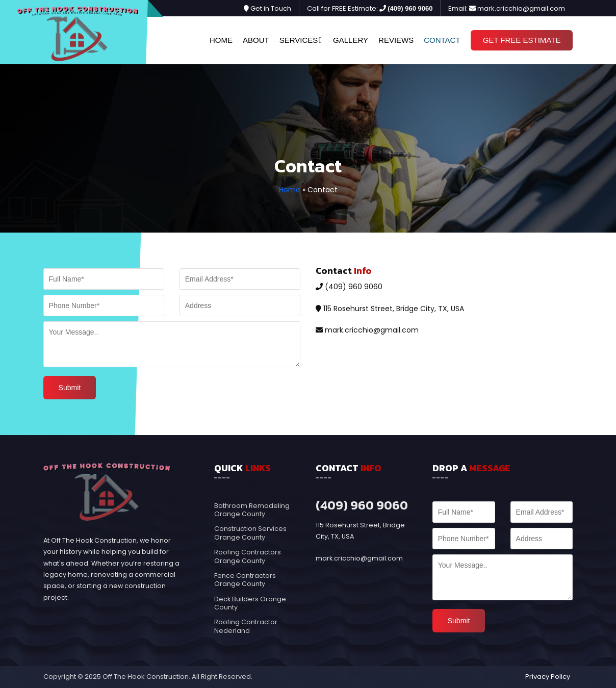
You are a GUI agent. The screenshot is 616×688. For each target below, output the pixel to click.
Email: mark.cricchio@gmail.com (507, 8)
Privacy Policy (548, 677)
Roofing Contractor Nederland (246, 626)
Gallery (351, 40)
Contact (442, 40)
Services (299, 40)
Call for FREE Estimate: (370, 8)
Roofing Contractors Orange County (248, 556)
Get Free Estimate (522, 40)
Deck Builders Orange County (250, 603)
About (256, 40)
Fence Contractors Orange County (245, 580)
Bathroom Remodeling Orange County (252, 510)
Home (221, 40)
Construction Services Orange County (250, 533)
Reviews (396, 40)
